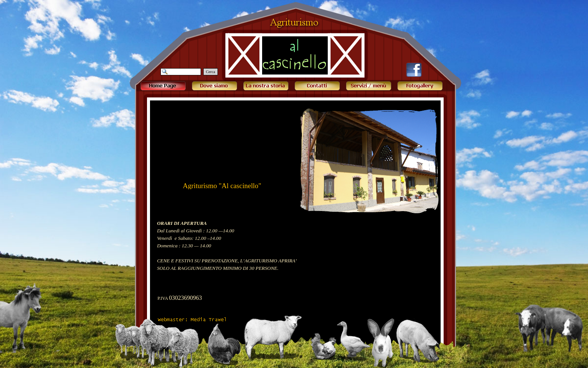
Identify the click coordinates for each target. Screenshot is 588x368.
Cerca (211, 72)
